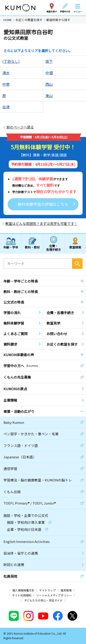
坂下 (49, 61)
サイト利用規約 (22, 595)
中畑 (49, 73)
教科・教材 (32, 247)
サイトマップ (47, 590)
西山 (49, 84)
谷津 (6, 107)
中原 (6, 84)
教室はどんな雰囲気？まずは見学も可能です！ (41, 224)
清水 (6, 73)
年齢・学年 (11, 247)
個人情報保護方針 (23, 590)
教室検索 (75, 247)
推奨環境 (66, 590)
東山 (49, 96)
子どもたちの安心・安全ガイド (43, 600)
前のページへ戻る (20, 127)
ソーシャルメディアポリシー (54, 595)
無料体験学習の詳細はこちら (43, 204)
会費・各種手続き (54, 247)
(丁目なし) (11, 61)
